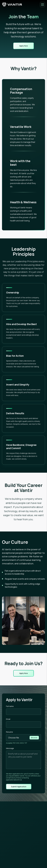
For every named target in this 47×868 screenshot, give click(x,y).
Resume (9, 732)
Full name (10, 706)
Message (10, 748)
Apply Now (24, 46)
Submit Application (19, 787)
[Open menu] (42, 5)
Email (8, 719)
